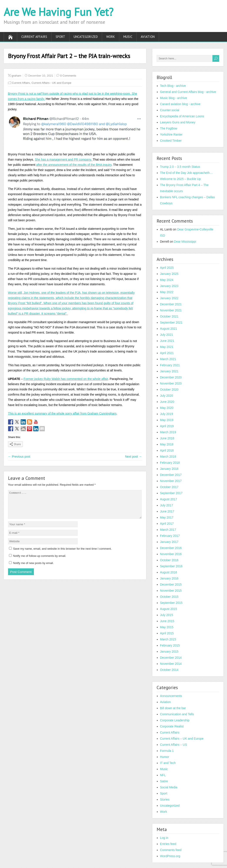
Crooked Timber (171, 141)
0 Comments (68, 76)
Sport (60, 37)
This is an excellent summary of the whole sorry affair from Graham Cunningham (62, 413)
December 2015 (171, 584)
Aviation (148, 37)
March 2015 (168, 639)
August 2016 (169, 572)
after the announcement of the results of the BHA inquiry (74, 165)
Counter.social (170, 110)
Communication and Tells (177, 714)
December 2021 (171, 304)
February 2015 (170, 645)
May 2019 (167, 420)
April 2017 (167, 524)
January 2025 (169, 274)
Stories (165, 799)
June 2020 (167, 402)
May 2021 (167, 347)
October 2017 (169, 487)
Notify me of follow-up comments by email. (40, 561)
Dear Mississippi (185, 242)
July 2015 (167, 615)
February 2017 (170, 536)
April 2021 (167, 353)
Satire (164, 781)
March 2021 (168, 359)
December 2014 (171, 658)
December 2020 (171, 377)
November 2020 (171, 383)
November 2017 (171, 481)
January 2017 (169, 542)
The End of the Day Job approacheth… (186, 173)
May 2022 (167, 292)
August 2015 (169, 609)
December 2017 (171, 475)
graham (17, 76)
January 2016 (169, 578)
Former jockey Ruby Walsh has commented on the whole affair (66, 379)
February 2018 (170, 463)
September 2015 (171, 603)
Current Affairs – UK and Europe (182, 739)
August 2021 (169, 329)
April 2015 (167, 633)
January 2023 (169, 286)
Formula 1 (167, 751)
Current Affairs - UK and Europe (51, 83)
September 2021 (171, 322)
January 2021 (169, 371)
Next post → (133, 457)
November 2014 (171, 664)
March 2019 (168, 432)
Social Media (169, 787)
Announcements (171, 696)
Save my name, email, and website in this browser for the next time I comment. (62, 554)
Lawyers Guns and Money (178, 122)
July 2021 (167, 335)
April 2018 (167, 450)
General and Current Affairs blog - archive (188, 92)
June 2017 (167, 511)
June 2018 (167, 438)
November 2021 (171, 310)
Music (128, 37)
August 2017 (169, 499)
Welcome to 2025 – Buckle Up (181, 179)
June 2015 (167, 621)
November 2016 (171, 554)
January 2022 (169, 298)
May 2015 (167, 627)
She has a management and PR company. (64, 159)
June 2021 (167, 341)
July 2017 (167, 505)
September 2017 (171, 493)
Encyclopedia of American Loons (182, 116)
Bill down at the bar (173, 708)
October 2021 (169, 316)
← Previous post (19, 457)
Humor (165, 757)
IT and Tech (168, 763)
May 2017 (167, 517)
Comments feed (171, 850)
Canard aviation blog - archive (180, 104)
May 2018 (167, 444)
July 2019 (167, 414)
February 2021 (170, 365)
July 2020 (167, 396)
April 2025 (167, 268)
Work (111, 37)
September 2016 (171, 566)
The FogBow (169, 128)
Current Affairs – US (174, 745)
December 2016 (171, 548)
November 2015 (171, 591)
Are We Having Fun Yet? (59, 12)
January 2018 (169, 469)
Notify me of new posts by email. (33, 568)
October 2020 (169, 390)
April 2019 (167, 426)
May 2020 (167, 408)
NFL (163, 775)
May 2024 (167, 280)
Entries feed (168, 844)
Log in (164, 838)
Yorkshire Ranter (171, 134)
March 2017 (168, 530)
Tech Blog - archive (173, 86)
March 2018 (168, 457)
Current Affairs (34, 37)
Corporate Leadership (175, 720)
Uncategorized (86, 37)
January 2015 (169, 651)
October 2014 (169, 670)
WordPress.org (170, 856)
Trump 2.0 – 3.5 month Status (180, 167)
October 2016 (169, 560)
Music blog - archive (174, 98)
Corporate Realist (172, 726)
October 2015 (169, 597)
